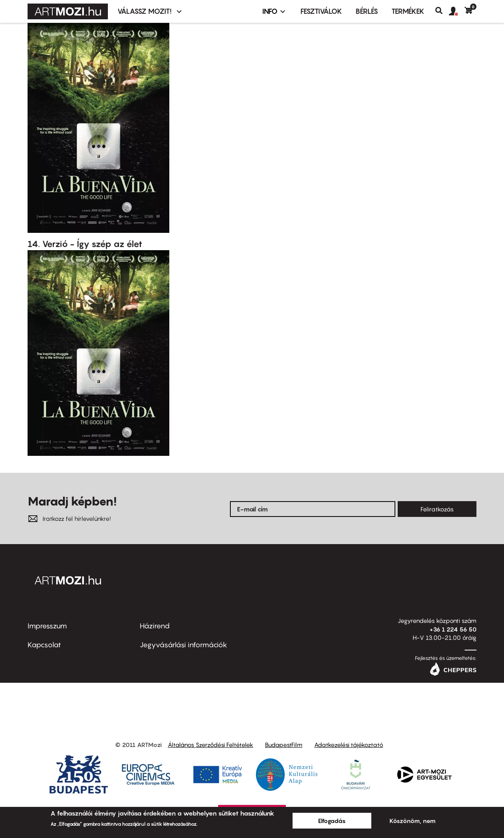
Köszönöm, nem (412, 821)
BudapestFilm (284, 745)
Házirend (155, 626)
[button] (457, 11)
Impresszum (47, 626)
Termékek (408, 11)
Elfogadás (332, 821)
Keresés (442, 11)
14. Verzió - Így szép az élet (85, 244)
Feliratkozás (437, 509)
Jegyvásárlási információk (183, 645)
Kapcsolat (44, 645)
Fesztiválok (321, 11)
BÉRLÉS (367, 11)
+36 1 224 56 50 (453, 629)
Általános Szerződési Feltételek (210, 745)
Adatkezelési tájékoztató (349, 745)
